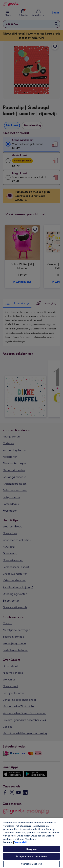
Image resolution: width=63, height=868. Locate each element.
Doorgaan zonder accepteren (32, 856)
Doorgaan (32, 849)
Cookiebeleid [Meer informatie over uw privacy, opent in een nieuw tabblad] (20, 842)
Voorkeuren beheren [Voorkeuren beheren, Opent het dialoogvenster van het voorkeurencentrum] (32, 864)
